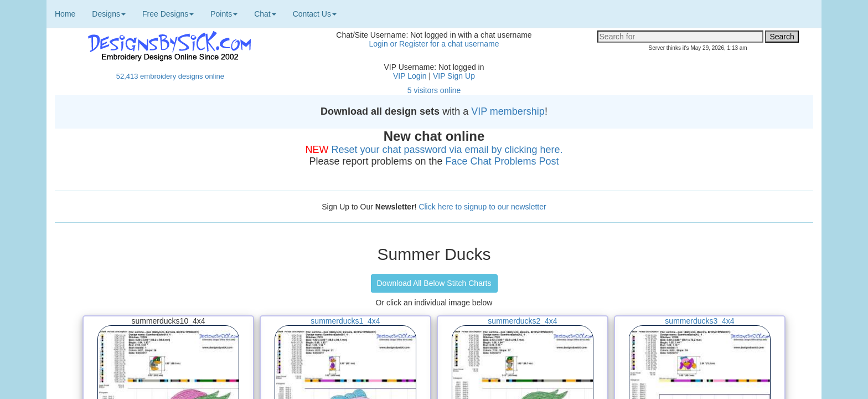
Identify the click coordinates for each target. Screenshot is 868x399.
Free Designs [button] (168, 14)
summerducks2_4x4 (522, 321)
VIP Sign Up (454, 76)
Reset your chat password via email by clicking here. (447, 150)
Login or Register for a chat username (434, 44)
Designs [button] (109, 14)
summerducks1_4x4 (345, 321)
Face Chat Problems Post (502, 161)
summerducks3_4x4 (699, 321)
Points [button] (224, 14)
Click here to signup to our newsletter (482, 207)
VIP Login (410, 76)
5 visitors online (434, 90)
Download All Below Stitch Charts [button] (434, 283)
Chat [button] (265, 14)
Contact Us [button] (315, 14)
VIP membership (508, 111)
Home (65, 14)
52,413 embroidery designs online (170, 76)
